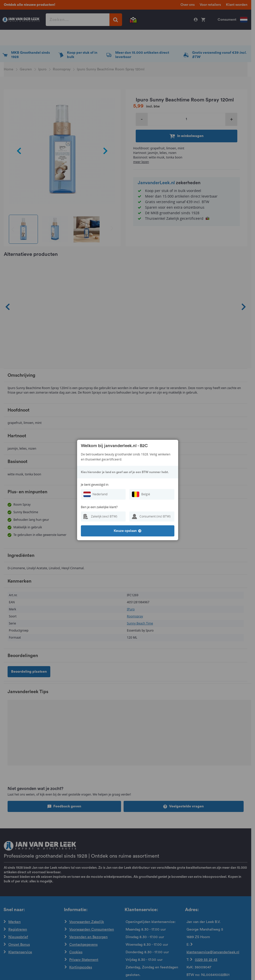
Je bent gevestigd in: (95, 485)
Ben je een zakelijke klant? (99, 507)
